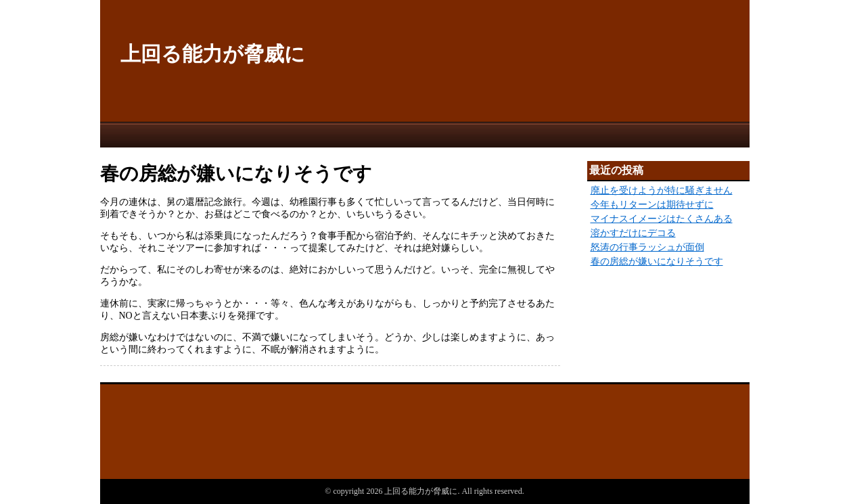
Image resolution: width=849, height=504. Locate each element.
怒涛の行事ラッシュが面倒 (647, 247)
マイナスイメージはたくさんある (662, 219)
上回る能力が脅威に (213, 54)
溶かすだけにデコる (633, 233)
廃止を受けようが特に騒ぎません (662, 190)
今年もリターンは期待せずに (652, 205)
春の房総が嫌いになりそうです (657, 261)
